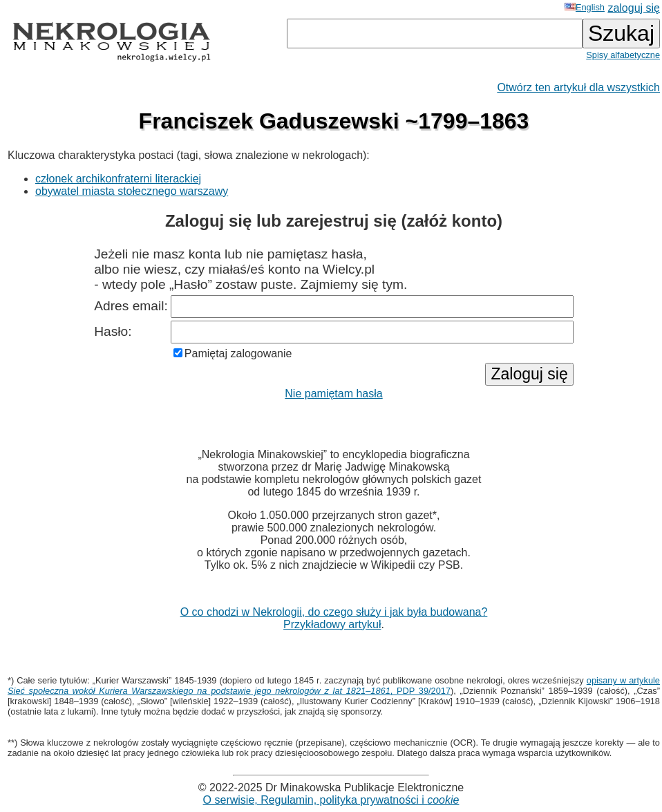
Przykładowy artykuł (332, 624)
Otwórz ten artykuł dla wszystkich (578, 87)
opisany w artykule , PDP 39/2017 (334, 686)
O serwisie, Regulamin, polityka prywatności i (331, 800)
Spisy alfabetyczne (623, 55)
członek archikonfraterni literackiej (118, 179)
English (585, 7)
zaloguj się (634, 8)
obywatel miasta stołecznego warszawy (132, 191)
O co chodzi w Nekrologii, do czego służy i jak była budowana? (334, 612)
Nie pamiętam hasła (333, 394)
